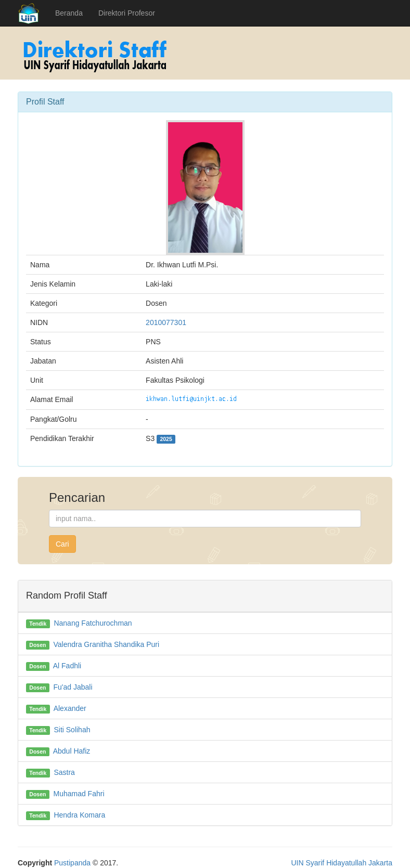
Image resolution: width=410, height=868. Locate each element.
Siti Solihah (72, 730)
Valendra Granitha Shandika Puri (106, 644)
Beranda (69, 13)
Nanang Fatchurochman (93, 623)
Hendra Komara (79, 815)
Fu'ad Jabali (73, 687)
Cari (62, 544)
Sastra (64, 772)
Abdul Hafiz (72, 751)
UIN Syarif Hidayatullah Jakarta (342, 863)
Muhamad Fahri (79, 794)
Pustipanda (72, 863)
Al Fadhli (67, 666)
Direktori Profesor (127, 13)
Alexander (70, 708)
